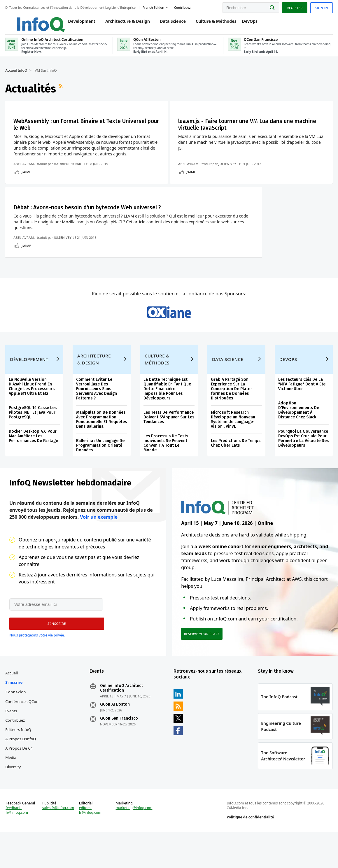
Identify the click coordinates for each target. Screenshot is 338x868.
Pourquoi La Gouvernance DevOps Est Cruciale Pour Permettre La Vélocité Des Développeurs (303, 465)
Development (76, 24)
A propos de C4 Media (20, 784)
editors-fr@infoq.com (91, 845)
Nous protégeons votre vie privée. (37, 665)
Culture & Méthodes (210, 24)
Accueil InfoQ (17, 75)
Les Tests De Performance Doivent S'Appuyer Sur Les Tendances (169, 444)
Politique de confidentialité (250, 852)
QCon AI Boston (115, 736)
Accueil (12, 704)
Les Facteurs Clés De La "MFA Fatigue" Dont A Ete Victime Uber (302, 411)
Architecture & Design (122, 24)
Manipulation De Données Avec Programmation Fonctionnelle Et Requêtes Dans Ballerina (102, 447)
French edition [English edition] (154, 7)
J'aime (27, 177)
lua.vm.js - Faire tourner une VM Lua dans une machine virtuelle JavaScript (240, 129)
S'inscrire (14, 713)
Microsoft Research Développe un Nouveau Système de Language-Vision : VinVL (233, 447)
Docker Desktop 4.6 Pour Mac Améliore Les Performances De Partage (34, 463)
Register (294, 7)
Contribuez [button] (183, 7)
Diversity (14, 798)
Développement (30, 386)
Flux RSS (62, 93)
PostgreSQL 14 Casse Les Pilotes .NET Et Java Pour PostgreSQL (33, 440)
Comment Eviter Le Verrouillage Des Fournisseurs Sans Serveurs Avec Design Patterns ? (97, 416)
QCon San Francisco (119, 750)
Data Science (167, 24)
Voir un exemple (99, 546)
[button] (55, 653)
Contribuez (16, 751)
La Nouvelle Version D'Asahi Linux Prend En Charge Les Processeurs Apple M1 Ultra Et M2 (32, 414)
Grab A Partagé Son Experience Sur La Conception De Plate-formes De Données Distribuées (231, 416)
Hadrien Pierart (69, 169)
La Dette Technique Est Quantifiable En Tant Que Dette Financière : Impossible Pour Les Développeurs (167, 416)
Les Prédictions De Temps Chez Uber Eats (236, 470)
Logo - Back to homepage (30, 21)
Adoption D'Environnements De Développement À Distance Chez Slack (298, 437)
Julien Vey (229, 169)
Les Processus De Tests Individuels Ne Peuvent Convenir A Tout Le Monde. (166, 470)
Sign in (321, 7)
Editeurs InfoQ (19, 761)
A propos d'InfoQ (21, 770)
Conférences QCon (22, 733)
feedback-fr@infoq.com (17, 845)
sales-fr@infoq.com (58, 842)
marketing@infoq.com (134, 842)
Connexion (16, 723)
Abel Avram (24, 169)
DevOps (244, 24)
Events (12, 742)
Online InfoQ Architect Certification (122, 719)
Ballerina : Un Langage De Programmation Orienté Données (101, 472)
